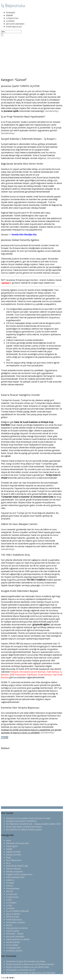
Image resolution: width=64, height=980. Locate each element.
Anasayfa (11, 12)
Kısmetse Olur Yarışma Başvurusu (20, 708)
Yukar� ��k (8, 978)
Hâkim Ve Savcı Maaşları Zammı (19, 524)
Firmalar (10, 883)
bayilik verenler (14, 852)
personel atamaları (15, 24)
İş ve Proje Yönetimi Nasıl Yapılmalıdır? (23, 116)
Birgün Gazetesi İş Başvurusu (20, 964)
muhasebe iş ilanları (16, 922)
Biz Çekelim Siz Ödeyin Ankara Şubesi (24, 830)
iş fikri (9, 900)
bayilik (9, 849)
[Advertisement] (32, 57)
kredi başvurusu (14, 27)
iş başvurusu (12, 18)
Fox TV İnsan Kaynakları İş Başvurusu (24, 973)
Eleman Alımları (14, 869)
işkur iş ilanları (13, 914)
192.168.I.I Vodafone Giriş (15, 555)
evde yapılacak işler (15, 877)
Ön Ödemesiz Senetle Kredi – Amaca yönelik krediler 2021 (34, 824)
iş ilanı (9, 905)
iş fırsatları (11, 903)
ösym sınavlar (13, 931)
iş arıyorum (12, 894)
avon (9, 840)
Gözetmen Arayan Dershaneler (21, 961)
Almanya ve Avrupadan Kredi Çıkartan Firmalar (28, 818)
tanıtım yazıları (13, 942)
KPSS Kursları (13, 917)
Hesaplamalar (13, 888)
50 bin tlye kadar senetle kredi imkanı (24, 827)
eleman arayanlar (15, 872)
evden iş (10, 880)
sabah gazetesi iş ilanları (18, 939)
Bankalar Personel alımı (18, 843)
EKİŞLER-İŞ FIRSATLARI (17, 866)
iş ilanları (10, 21)
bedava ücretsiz (14, 855)
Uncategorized (13, 948)
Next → (5, 738)
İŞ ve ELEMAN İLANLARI (17, 911)
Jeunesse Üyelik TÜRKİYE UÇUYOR (20, 86)
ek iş (8, 863)
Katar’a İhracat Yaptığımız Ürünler (21, 395)
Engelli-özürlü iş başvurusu (19, 874)
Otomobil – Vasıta (15, 934)
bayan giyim (12, 846)
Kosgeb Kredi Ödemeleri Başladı (20, 591)
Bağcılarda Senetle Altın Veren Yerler (22, 164)
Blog (8, 857)
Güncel (9, 15)
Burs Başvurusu (14, 860)
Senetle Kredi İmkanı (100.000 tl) (21, 821)
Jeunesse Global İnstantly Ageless (20, 240)
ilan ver (10, 891)
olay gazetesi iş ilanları (17, 928)
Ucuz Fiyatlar (12, 945)
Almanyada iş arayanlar (17, 970)
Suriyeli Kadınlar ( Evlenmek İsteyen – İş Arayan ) (29, 139)
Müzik (9, 925)
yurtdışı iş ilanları (14, 951)
